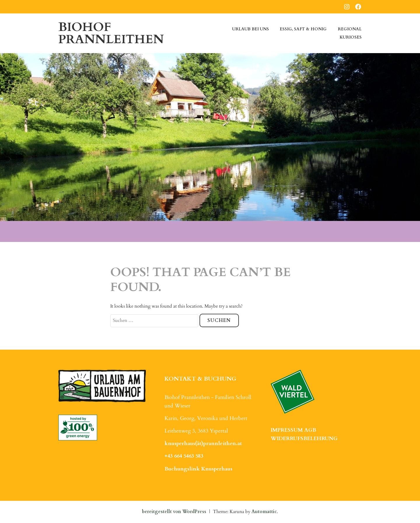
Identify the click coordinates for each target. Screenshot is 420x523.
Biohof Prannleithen (111, 33)
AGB (310, 430)
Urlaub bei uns (251, 29)
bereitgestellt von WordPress (174, 512)
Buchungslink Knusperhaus (198, 469)
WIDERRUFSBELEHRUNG (304, 439)
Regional (350, 29)
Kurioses (351, 37)
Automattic (264, 512)
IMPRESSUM (287, 430)
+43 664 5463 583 (184, 456)
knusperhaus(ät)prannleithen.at (203, 443)
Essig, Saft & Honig (303, 29)
